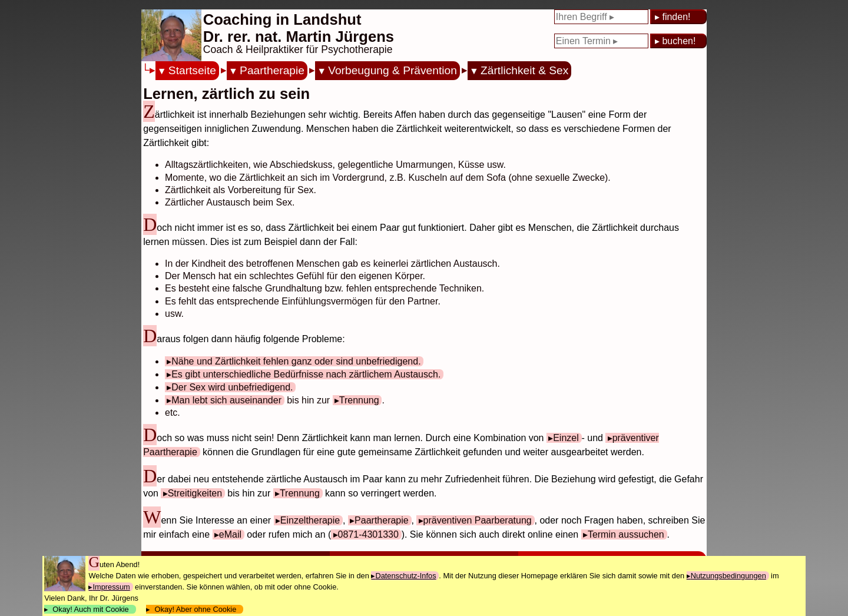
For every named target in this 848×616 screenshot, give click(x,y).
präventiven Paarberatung (478, 520)
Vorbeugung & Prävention (392, 70)
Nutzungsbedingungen (728, 576)
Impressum (111, 587)
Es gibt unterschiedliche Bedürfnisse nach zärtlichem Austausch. (306, 374)
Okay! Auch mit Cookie (91, 609)
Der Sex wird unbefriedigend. (232, 387)
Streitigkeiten (195, 493)
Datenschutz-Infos (405, 576)
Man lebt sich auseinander (226, 400)
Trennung (359, 400)
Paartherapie (272, 70)
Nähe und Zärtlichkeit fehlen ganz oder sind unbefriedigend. (296, 361)
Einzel (566, 438)
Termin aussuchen (626, 534)
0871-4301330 (368, 534)
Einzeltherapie (310, 520)
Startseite (192, 70)
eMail (230, 534)
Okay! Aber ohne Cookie (195, 609)
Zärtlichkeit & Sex (524, 70)
